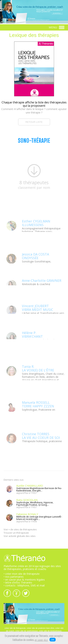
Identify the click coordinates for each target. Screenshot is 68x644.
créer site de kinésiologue (50, 631)
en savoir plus (41, 640)
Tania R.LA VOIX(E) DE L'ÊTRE (38, 380)
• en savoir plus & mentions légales (24, 580)
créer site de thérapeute (15, 628)
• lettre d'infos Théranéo (18, 583)
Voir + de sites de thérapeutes (20, 529)
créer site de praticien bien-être (40, 628)
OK (53, 640)
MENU (57, 27)
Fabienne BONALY (27, 514)
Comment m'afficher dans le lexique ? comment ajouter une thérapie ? (34, 111)
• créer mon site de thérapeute (22, 574)
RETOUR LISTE (34, 122)
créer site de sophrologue (26, 631)
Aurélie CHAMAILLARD (30, 486)
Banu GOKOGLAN (27, 500)
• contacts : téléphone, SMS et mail (24, 585)
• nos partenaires (14, 577)
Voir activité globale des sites (20, 536)
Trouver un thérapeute (16, 533)
